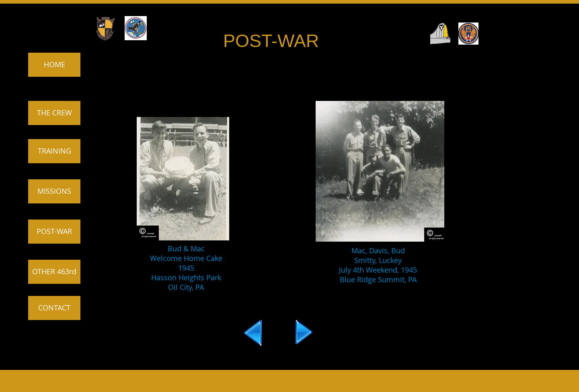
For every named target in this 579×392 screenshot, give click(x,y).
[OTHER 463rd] (54, 272)
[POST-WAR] (54, 232)
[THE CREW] (54, 113)
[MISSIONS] (54, 191)
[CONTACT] (54, 308)
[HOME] (54, 65)
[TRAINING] (54, 151)
